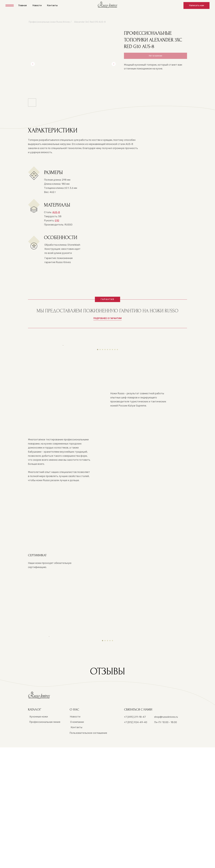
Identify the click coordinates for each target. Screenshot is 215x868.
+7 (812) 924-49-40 (136, 843)
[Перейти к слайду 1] (98, 413)
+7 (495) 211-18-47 (135, 838)
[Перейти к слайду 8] (115, 413)
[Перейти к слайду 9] (117, 413)
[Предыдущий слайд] (33, 64)
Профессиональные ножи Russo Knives (49, 22)
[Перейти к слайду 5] (107, 413)
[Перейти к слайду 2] (100, 413)
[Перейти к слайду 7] (112, 413)
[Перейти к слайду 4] (105, 413)
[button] (196, 5)
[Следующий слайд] (114, 64)
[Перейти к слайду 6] (110, 413)
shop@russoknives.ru (166, 838)
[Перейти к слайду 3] (103, 413)
